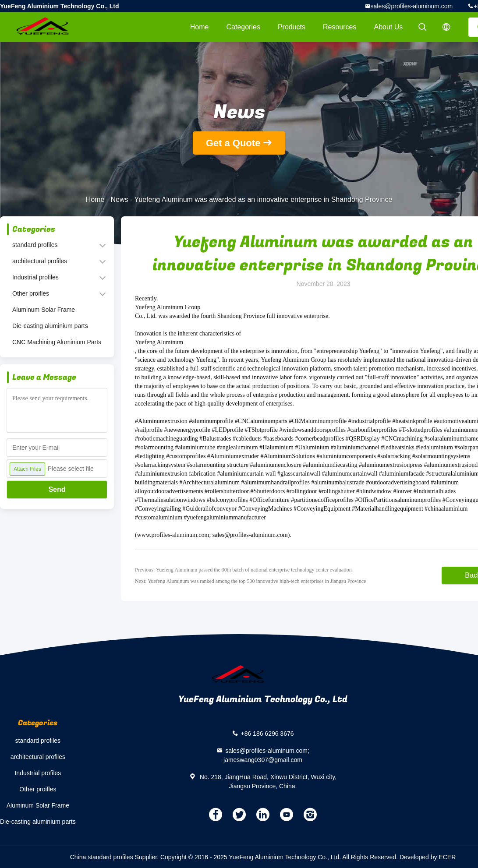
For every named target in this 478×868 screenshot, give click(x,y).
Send (57, 489)
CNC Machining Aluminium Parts (57, 342)
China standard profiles (102, 857)
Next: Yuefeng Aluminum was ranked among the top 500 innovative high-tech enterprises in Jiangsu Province (250, 581)
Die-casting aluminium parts (50, 326)
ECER (447, 857)
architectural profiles (40, 261)
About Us (389, 27)
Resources (340, 27)
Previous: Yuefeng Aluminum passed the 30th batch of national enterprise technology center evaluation (243, 570)
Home (200, 27)
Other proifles (31, 293)
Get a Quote (233, 143)
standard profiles (35, 245)
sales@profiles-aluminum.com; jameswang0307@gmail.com (266, 755)
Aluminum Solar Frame (44, 310)
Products (292, 27)
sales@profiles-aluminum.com (412, 6)
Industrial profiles (35, 277)
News (120, 199)
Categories (243, 27)
